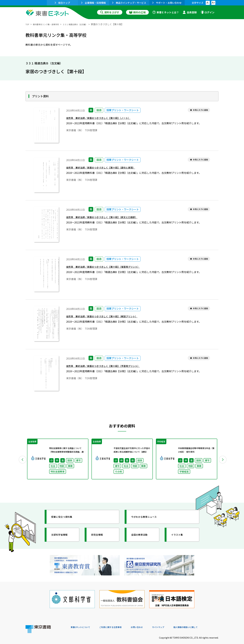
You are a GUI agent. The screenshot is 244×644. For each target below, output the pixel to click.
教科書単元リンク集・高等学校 (50, 24)
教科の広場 (137, 12)
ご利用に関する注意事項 (117, 623)
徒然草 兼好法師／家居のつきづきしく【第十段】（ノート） (105, 119)
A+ (213, 3)
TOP (28, 24)
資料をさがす (110, 12)
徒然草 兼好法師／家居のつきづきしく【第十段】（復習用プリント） (110, 268)
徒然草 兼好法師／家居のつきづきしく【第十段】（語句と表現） (107, 169)
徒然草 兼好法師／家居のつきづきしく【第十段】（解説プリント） (109, 317)
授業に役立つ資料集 (65, 519)
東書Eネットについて (83, 623)
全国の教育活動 (143, 537)
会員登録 (190, 12)
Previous (21, 460)
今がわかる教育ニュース (148, 519)
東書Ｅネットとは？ (166, 12)
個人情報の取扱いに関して (204, 623)
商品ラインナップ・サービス (129, 3)
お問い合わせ (148, 623)
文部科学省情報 (63, 537)
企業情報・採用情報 (94, 3)
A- (208, 3)
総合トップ (62, 3)
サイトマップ (172, 623)
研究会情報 (100, 537)
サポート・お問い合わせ (167, 3)
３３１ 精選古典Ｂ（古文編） (86, 24)
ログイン (207, 12)
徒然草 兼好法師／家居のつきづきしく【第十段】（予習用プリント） (110, 367)
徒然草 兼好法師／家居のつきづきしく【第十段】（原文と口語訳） (109, 218)
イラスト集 (180, 537)
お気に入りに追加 (198, 110)
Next (223, 460)
